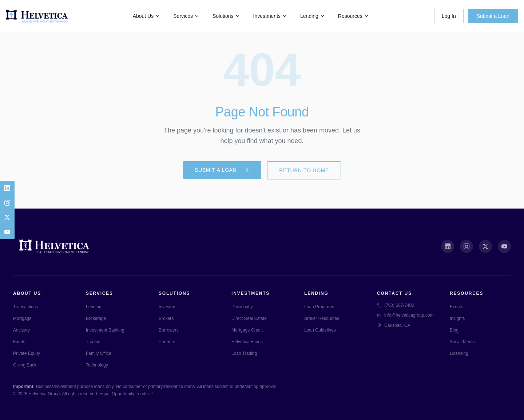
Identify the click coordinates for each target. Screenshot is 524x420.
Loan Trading (244, 353)
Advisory (21, 330)
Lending (313, 16)
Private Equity (27, 353)
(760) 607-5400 (396, 305)
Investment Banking (105, 330)
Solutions (226, 16)
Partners (167, 342)
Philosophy (242, 307)
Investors (168, 307)
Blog (454, 330)
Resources (354, 16)
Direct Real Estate (249, 318)
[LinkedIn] (7, 188)
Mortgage (22, 318)
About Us (147, 16)
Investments (270, 16)
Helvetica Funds (247, 342)
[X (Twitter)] (485, 246)
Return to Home (304, 170)
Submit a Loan (493, 16)
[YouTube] (7, 232)
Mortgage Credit (247, 330)
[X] (7, 217)
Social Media (462, 342)
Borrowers (169, 330)
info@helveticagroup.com (405, 315)
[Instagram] (7, 203)
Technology (97, 365)
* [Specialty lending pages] (152, 394)
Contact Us (394, 293)
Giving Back (25, 365)
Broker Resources (322, 318)
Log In (449, 16)
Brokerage (96, 318)
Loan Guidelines (320, 330)
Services (186, 16)
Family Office (99, 353)
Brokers (166, 318)
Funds (19, 342)
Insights (457, 318)
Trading (93, 342)
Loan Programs (319, 307)
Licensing (459, 353)
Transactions (25, 307)
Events (456, 307)
